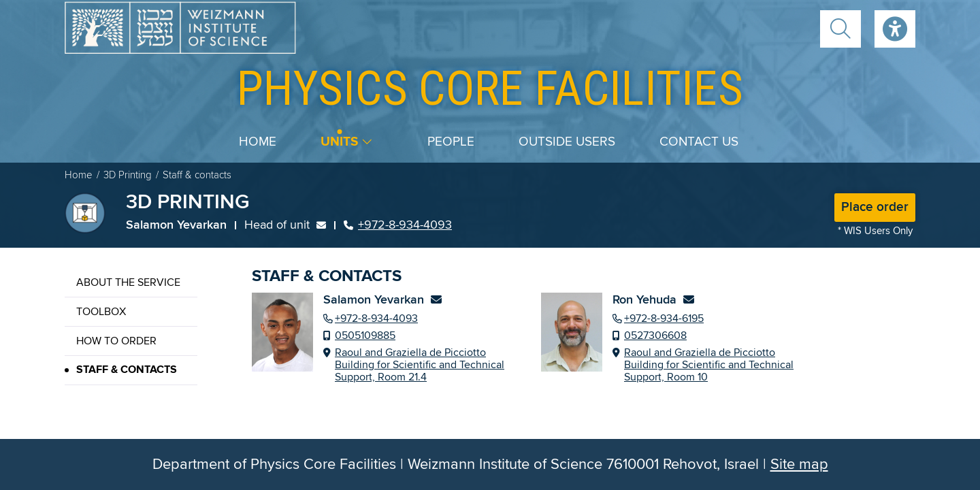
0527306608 (655, 336)
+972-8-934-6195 (664, 318)
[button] (840, 29)
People (451, 142)
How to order (116, 341)
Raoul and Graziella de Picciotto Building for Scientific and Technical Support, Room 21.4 (420, 365)
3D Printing (128, 175)
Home (258, 142)
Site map (799, 464)
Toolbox (101, 312)
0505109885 (365, 336)
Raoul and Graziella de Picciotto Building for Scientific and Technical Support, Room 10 (709, 365)
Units (339, 142)
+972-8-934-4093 (398, 225)
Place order (875, 208)
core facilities (490, 88)
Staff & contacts (127, 370)
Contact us (699, 142)
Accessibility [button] (895, 29)
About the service (128, 282)
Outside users (567, 142)
